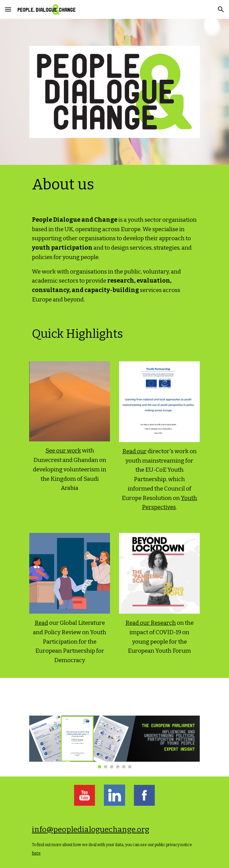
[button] (8, 9)
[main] (114, 185)
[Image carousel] (114, 742)
